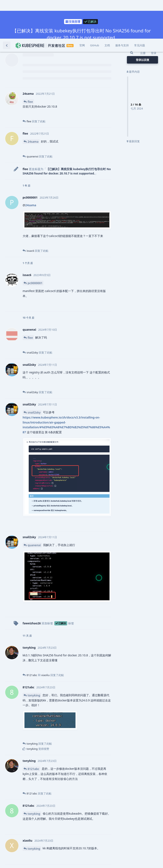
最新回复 (133, 103)
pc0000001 (35, 244)
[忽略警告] (52, 859)
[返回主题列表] (7, 7)
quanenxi (34, 506)
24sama (33, 103)
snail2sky (34, 374)
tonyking (34, 657)
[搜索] (132, 14)
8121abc (33, 730)
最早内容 (133, 33)
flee (30, 63)
